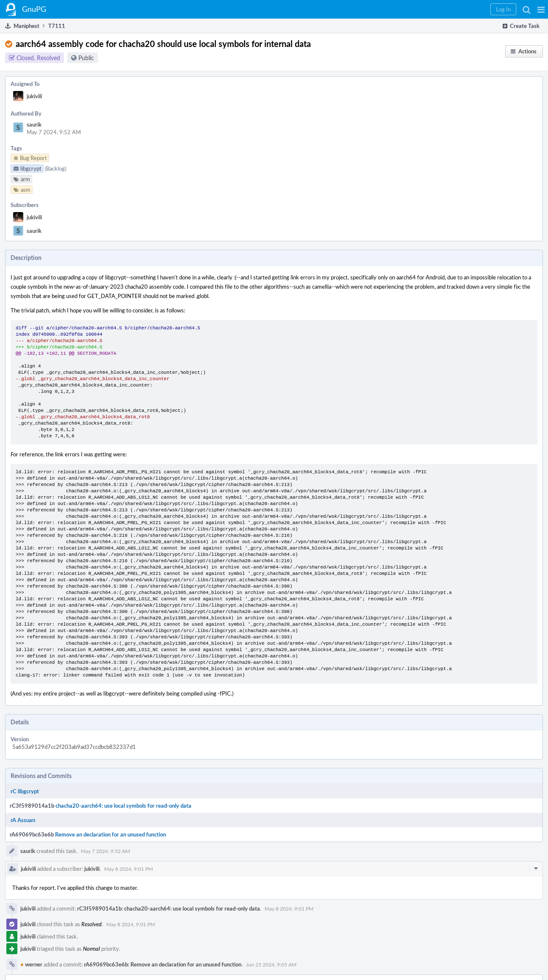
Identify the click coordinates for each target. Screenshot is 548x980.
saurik (34, 124)
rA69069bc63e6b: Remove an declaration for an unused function (163, 964)
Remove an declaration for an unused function (111, 834)
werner (31, 964)
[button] (541, 9)
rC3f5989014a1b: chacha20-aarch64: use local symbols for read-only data (169, 908)
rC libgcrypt (25, 791)
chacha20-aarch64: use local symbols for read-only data (123, 806)
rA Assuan (23, 820)
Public (86, 58)
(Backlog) (55, 168)
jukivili (34, 96)
